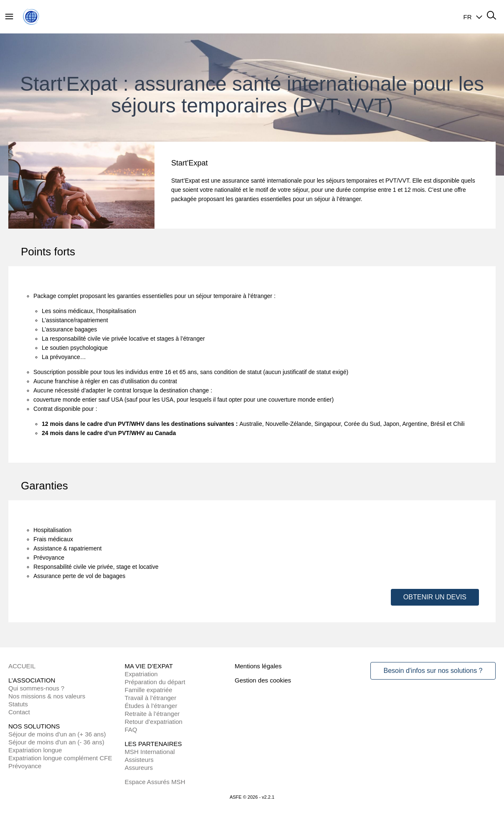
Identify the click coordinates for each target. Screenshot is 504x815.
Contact (19, 712)
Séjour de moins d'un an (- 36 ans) (56, 742)
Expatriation (141, 674)
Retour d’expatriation (154, 722)
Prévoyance (25, 766)
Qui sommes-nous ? (36, 688)
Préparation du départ (155, 682)
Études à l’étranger (151, 706)
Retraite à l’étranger (152, 714)
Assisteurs (139, 760)
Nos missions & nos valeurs (47, 696)
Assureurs (139, 768)
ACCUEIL (22, 666)
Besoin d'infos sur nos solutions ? (433, 671)
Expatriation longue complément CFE (60, 758)
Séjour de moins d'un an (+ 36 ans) (57, 734)
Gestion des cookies (263, 680)
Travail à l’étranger (151, 698)
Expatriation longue (35, 750)
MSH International (150, 752)
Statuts (18, 704)
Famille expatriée (149, 690)
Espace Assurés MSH (155, 782)
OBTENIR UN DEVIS (435, 597)
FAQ (131, 730)
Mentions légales (258, 666)
